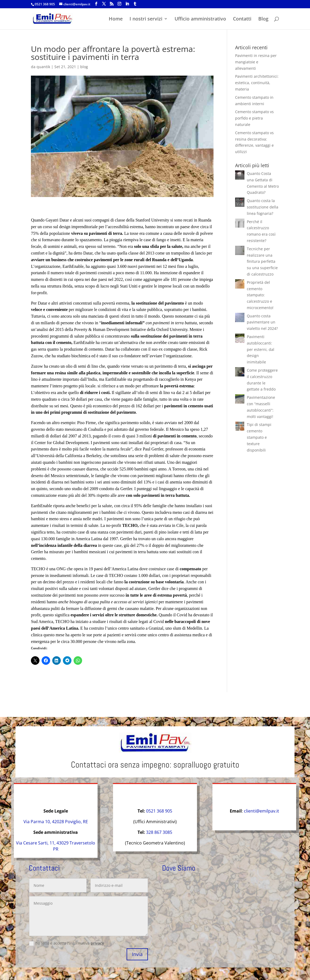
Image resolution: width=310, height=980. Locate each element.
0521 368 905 (45, 4)
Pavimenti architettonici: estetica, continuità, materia (257, 83)
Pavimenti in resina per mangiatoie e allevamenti (256, 62)
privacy (97, 943)
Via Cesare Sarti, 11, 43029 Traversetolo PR (56, 846)
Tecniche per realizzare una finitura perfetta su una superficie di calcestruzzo (262, 261)
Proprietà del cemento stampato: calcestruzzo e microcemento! (260, 295)
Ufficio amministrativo (200, 19)
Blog (263, 19)
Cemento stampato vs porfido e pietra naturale (254, 118)
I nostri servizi (146, 19)
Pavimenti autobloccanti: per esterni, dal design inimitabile (261, 349)
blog (84, 67)
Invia (137, 954)
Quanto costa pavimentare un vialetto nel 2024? (262, 322)
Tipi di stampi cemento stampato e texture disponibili (259, 437)
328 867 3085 (159, 832)
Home (116, 19)
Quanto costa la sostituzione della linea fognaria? (263, 207)
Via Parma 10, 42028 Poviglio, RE (56, 822)
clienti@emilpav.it (261, 811)
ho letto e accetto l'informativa (67, 943)
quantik (43, 67)
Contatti (242, 19)
